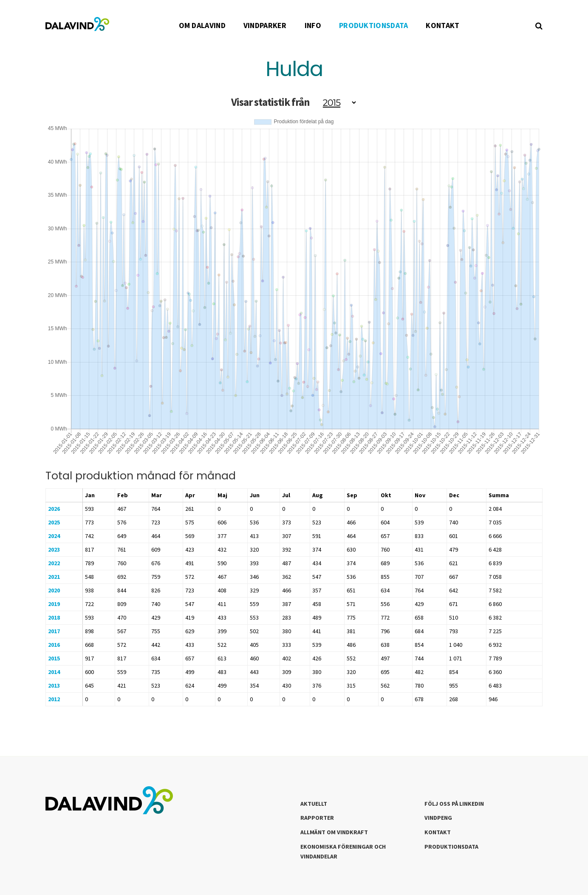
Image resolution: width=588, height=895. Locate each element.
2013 (54, 685)
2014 (54, 672)
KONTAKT (442, 25)
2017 (54, 631)
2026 (54, 509)
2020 (54, 590)
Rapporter (317, 818)
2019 (54, 604)
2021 (54, 577)
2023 (54, 549)
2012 (54, 699)
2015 (54, 658)
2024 (54, 536)
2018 (54, 617)
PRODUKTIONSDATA (374, 25)
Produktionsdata (451, 847)
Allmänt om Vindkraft (334, 832)
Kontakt (438, 832)
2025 (54, 522)
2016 (54, 645)
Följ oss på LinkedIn (454, 804)
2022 (54, 563)
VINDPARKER (265, 25)
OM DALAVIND (202, 25)
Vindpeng (438, 818)
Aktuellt (314, 804)
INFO (313, 25)
